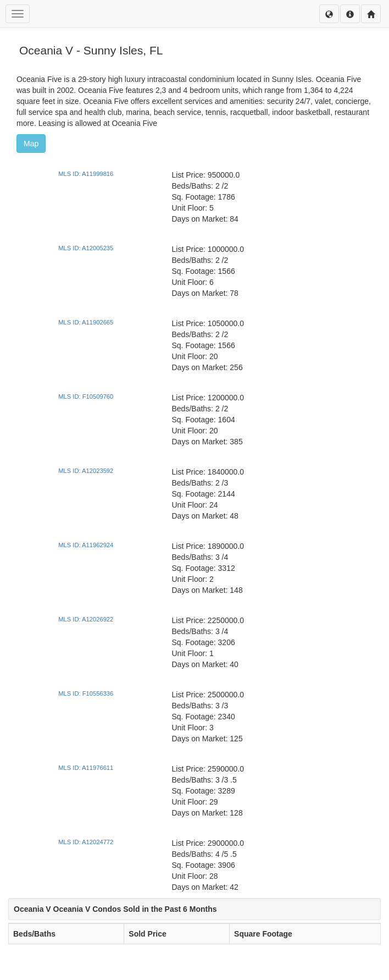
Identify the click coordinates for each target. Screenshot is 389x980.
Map (31, 144)
